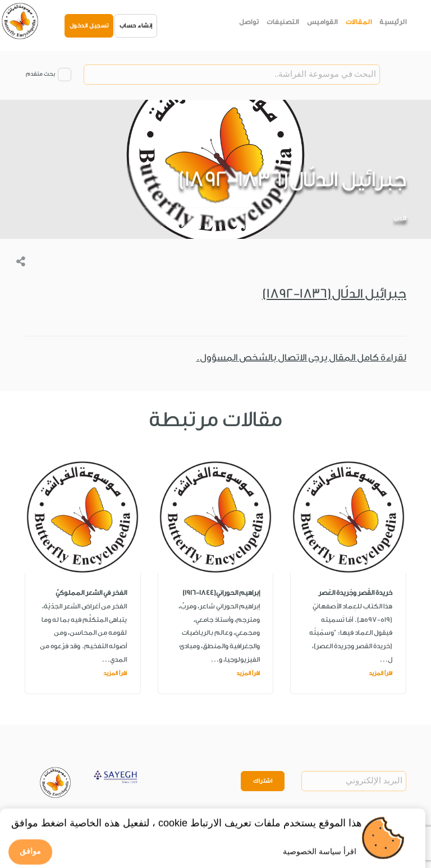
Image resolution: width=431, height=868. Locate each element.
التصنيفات (283, 22)
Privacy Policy (73, 825)
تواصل (249, 22)
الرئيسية (393, 22)
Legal (110, 825)
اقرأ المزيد (380, 673)
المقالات (359, 22)
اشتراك (263, 781)
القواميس (322, 22)
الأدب (400, 219)
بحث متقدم (40, 74)
